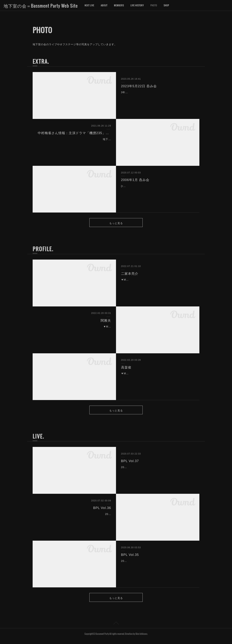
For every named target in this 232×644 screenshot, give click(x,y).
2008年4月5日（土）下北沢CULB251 (88, 517)
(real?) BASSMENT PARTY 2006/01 (144, 186)
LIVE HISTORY (137, 5)
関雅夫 (106, 322)
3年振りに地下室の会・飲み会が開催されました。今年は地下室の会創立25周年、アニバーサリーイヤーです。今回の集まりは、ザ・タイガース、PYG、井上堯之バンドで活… (157, 97)
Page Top (116, 628)
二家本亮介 (130, 275)
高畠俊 (126, 369)
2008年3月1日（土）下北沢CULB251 (144, 564)
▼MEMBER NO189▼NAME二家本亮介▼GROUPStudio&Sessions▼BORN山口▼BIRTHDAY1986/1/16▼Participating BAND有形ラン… (157, 286)
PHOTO (154, 5)
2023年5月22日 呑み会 (139, 86)
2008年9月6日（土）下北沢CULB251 (144, 470)
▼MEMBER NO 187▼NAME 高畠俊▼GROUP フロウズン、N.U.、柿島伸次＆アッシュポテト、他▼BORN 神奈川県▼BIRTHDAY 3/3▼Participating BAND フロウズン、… (157, 380)
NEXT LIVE (89, 5)
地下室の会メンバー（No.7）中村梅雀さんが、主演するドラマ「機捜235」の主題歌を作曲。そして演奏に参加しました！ (75, 144)
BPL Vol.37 (130, 464)
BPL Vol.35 (130, 558)
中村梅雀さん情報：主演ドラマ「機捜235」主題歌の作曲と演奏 (74, 133)
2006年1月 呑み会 (135, 180)
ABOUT (104, 5)
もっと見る (116, 223)
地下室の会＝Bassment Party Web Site (41, 6)
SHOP (166, 5)
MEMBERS (119, 5)
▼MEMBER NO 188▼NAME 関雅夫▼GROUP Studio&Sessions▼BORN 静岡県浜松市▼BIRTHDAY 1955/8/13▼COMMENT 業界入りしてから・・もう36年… (75, 333)
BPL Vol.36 (102, 511)
